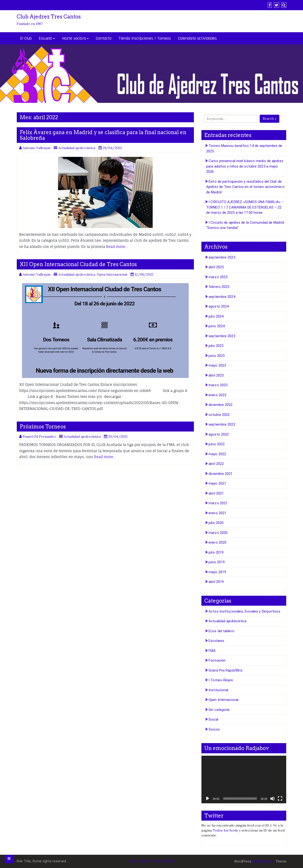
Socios (214, 729)
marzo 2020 (218, 533)
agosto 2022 (219, 434)
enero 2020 (217, 542)
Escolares (216, 641)
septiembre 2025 (222, 257)
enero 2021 (217, 513)
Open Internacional (112, 274)
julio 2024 (216, 316)
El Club (26, 38)
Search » (270, 118)
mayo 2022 (217, 454)
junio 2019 (217, 562)
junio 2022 (217, 444)
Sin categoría (219, 710)
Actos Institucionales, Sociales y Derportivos (244, 611)
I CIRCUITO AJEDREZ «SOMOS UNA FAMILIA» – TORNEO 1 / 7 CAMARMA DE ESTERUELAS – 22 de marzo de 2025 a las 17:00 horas (245, 207)
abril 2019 (216, 582)
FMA (212, 651)
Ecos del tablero (221, 631)
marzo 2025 (218, 277)
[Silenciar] (272, 799)
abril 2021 (216, 493)
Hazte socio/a (74, 38)
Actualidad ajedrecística (77, 148)
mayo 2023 (217, 365)
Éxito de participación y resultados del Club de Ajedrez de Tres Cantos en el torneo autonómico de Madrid (245, 187)
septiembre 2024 (222, 297)
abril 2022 (216, 464)
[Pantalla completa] (280, 799)
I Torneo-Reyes (221, 680)
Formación (217, 660)
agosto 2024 (219, 306)
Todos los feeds (225, 830)
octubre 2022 (219, 415)
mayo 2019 (217, 572)
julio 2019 (216, 552)
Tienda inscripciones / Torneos (145, 38)
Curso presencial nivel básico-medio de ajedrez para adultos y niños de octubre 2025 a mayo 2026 (245, 166)
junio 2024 (217, 326)
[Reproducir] (208, 799)
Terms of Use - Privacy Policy (151, 861)
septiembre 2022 (222, 424)
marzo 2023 (218, 385)
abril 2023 (216, 375)
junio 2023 (217, 356)
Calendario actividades (197, 38)
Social (213, 719)
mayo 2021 (217, 483)
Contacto (104, 38)
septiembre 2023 (222, 336)
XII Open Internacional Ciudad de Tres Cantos (78, 264)
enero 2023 (217, 395)
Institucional (218, 690)
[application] (244, 779)
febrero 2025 (219, 287)
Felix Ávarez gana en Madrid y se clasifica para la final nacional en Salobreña (103, 135)
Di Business (263, 861)
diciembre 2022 (221, 405)
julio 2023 (216, 346)
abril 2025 (216, 267)
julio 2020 (216, 523)
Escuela (45, 38)
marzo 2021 (218, 503)
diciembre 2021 (221, 474)
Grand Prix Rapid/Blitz (226, 670)
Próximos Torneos (43, 427)
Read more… (117, 247)
